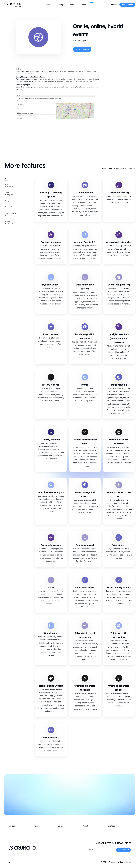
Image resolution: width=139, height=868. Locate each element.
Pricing (61, 5)
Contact (113, 5)
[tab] (6, 179)
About (83, 5)
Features (50, 5)
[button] (72, 5)
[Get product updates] (102, 850)
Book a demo (127, 5)
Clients (72, 5)
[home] (13, 5)
